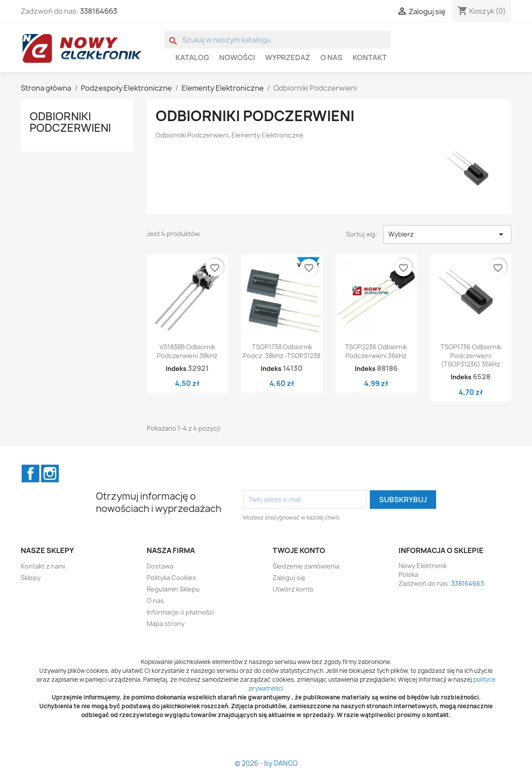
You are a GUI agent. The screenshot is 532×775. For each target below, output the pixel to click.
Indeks (176, 368)
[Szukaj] (278, 40)
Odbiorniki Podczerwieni (70, 122)
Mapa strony (166, 624)
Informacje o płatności (180, 612)
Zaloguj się (289, 578)
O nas (331, 57)
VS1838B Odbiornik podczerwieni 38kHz (187, 351)
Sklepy (31, 578)
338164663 (99, 11)
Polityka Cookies (171, 578)
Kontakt (370, 57)
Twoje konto (299, 550)
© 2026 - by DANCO (266, 763)
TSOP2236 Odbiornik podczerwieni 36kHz (376, 351)
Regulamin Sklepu (173, 589)
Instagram (50, 473)
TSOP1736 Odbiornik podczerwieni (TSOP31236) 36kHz (471, 356)
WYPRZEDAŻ (288, 57)
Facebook (30, 473)
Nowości (237, 57)
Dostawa (160, 566)
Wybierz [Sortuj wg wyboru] (447, 234)
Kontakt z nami (43, 566)
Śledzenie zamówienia (306, 566)
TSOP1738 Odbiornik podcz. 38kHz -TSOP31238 (282, 351)
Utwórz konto (293, 589)
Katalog (192, 57)
